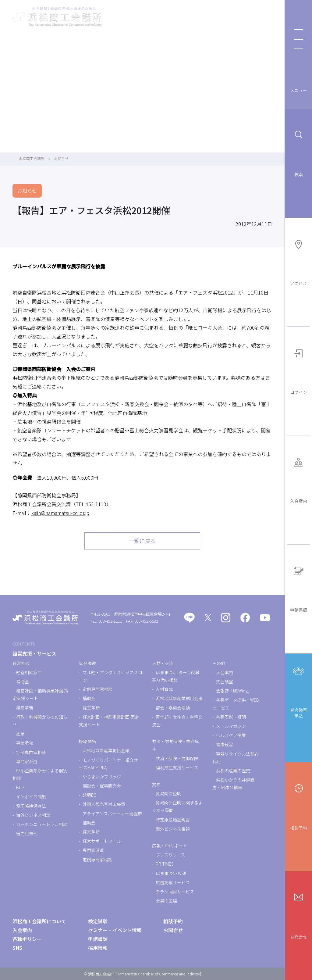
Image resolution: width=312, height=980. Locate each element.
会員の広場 (166, 901)
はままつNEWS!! (171, 873)
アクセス (298, 262)
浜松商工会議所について (39, 921)
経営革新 (25, 708)
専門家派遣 (27, 761)
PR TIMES (165, 864)
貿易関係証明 (168, 793)
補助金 (23, 681)
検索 (299, 153)
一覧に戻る (142, 541)
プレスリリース (170, 855)
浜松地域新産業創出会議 (106, 750)
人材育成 (164, 689)
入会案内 (299, 480)
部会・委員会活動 (173, 708)
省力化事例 (27, 833)
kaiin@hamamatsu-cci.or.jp (60, 513)
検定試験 (98, 921)
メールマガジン (231, 726)
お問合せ (299, 915)
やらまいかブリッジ (102, 777)
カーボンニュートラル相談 (42, 824)
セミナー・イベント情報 (115, 930)
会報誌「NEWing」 (234, 691)
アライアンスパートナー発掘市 (112, 814)
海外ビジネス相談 (33, 815)
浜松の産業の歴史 (233, 771)
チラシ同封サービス (175, 892)
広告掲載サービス (173, 882)
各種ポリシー (27, 939)
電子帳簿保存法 (31, 806)
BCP (20, 787)
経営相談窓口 (29, 672)
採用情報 (98, 948)
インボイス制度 (31, 796)
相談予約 (299, 806)
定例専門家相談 (31, 752)
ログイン (299, 371)
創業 (20, 734)
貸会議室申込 (299, 691)
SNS (17, 948)
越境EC (89, 795)
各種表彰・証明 (231, 717)
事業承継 (25, 743)
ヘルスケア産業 (231, 735)
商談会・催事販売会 (102, 786)
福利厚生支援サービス (177, 767)
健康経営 (225, 744)
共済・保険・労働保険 (177, 758)
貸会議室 (225, 681)
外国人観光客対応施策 (104, 804)
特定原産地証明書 (173, 820)
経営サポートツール (102, 841)
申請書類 (299, 589)
